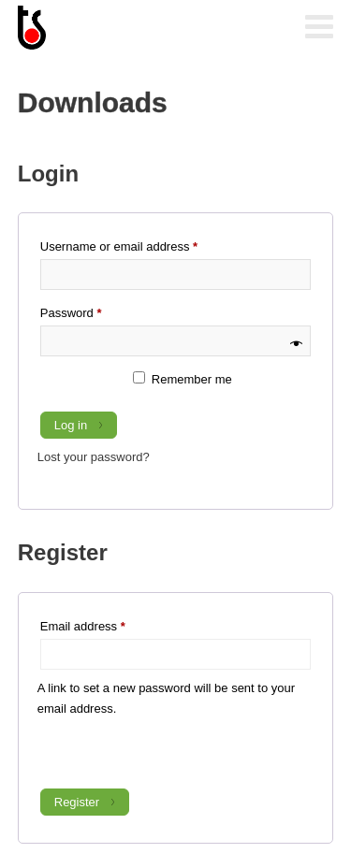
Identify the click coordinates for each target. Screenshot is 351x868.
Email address (107, 624)
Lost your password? (94, 457)
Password (95, 311)
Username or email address (143, 244)
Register (77, 802)
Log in (71, 425)
